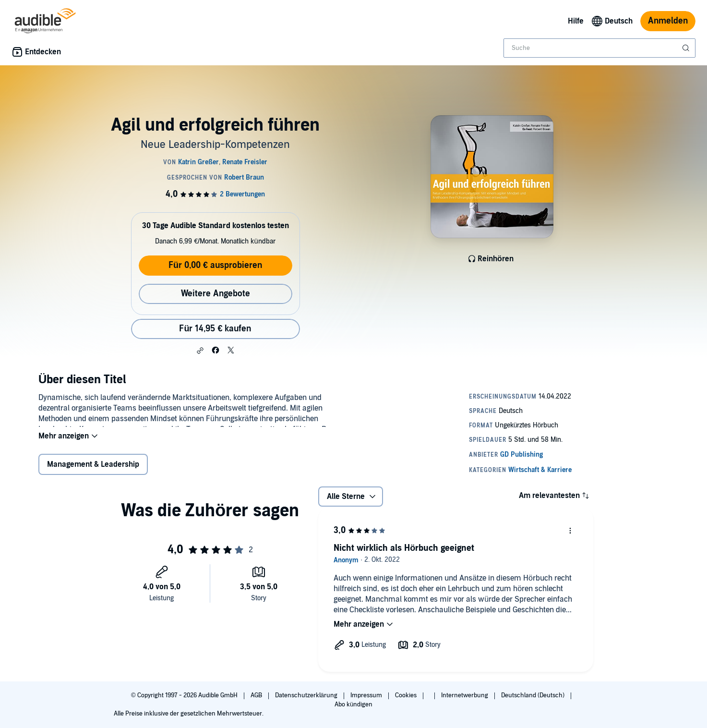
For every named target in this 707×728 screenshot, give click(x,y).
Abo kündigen (353, 704)
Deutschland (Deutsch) (533, 695)
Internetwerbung (465, 695)
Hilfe (576, 21)
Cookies (407, 695)
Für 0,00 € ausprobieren (215, 265)
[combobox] (599, 48)
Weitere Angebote (216, 294)
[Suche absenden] (687, 48)
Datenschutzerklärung (307, 695)
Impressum (367, 695)
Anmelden (668, 21)
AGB (257, 695)
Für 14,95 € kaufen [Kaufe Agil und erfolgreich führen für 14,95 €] (215, 329)
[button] (200, 351)
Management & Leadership (93, 471)
